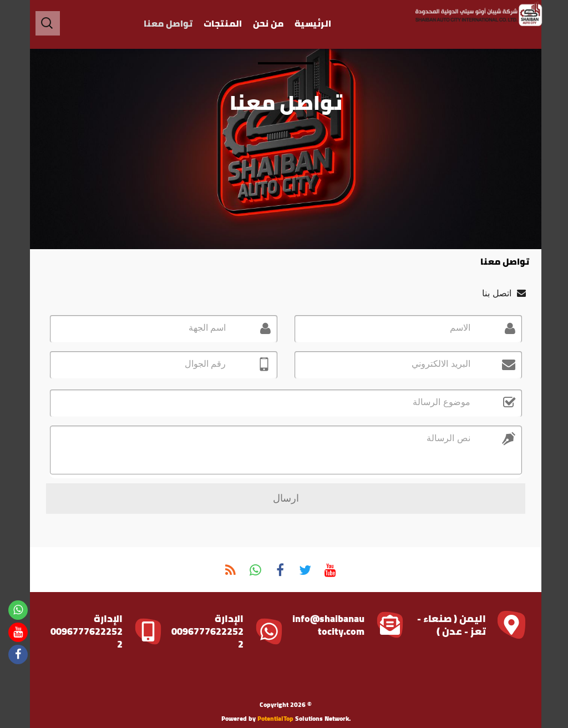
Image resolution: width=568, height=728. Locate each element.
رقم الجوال (201, 364)
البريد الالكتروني (437, 364)
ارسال (284, 498)
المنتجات (221, 23)
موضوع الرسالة (438, 402)
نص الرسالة (445, 438)
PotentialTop (274, 718)
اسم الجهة (203, 328)
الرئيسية (311, 23)
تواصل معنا (166, 23)
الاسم (456, 328)
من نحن (267, 23)
